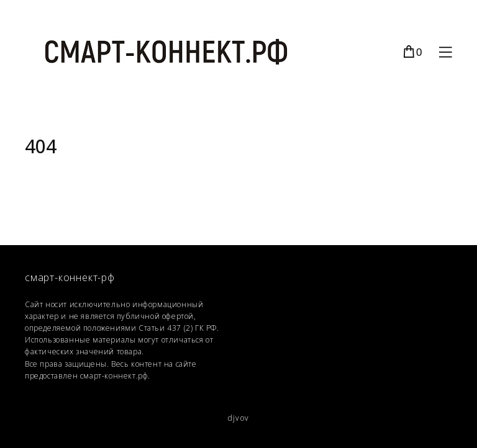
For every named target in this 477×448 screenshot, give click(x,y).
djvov (238, 418)
